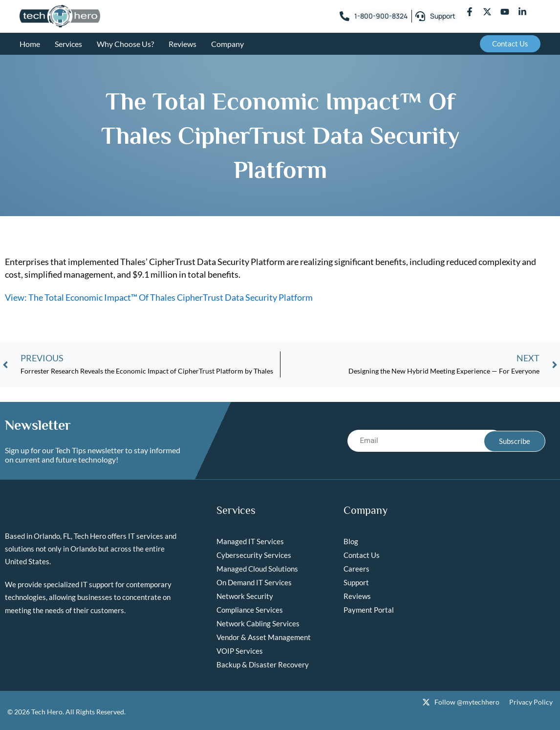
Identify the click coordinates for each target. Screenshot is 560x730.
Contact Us (362, 555)
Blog (351, 541)
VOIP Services (240, 651)
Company (227, 44)
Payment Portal (369, 610)
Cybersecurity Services (254, 555)
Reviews (183, 44)
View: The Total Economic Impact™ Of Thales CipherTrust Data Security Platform (159, 297)
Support (356, 582)
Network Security (245, 596)
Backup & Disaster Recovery (263, 664)
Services (68, 44)
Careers (356, 569)
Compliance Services (250, 610)
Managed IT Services (250, 541)
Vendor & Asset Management (264, 637)
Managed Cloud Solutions (257, 569)
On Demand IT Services (254, 582)
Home (30, 44)
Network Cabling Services (258, 623)
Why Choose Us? (125, 44)
